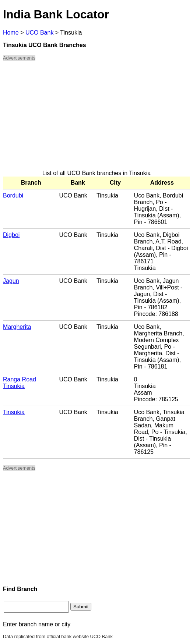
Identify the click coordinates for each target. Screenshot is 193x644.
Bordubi (13, 195)
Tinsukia (14, 412)
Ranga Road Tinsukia (20, 383)
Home (11, 33)
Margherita (17, 327)
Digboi (11, 235)
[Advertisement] (96, 118)
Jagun (11, 281)
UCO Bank (39, 33)
